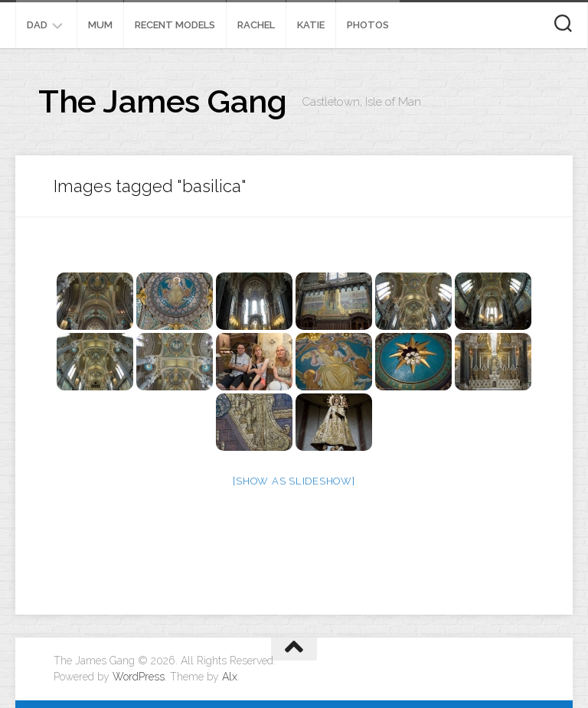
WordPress (139, 677)
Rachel (256, 25)
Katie (311, 25)
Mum (100, 25)
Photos (368, 25)
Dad (37, 25)
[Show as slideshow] (294, 481)
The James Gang (162, 101)
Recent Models (175, 25)
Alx (230, 677)
